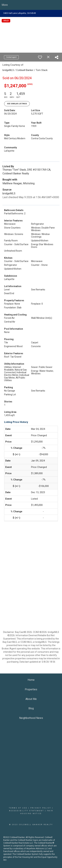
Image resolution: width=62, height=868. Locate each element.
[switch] (40, 57)
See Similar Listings (17, 104)
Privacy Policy (41, 808)
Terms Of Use (18, 808)
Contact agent (11, 57)
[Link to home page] (31, 5)
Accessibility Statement (27, 811)
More (5, 5)
